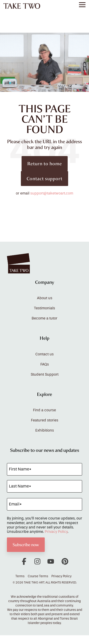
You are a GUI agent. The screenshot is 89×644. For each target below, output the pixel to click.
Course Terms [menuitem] (38, 576)
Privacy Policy (56, 532)
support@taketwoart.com (52, 193)
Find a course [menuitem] (44, 410)
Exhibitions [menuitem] (45, 430)
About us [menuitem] (45, 298)
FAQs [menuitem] (45, 364)
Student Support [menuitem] (45, 374)
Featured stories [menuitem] (45, 420)
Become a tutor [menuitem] (44, 318)
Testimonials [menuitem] (44, 308)
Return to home (45, 164)
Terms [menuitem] (20, 576)
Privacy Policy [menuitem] (61, 576)
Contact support (44, 178)
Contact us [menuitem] (44, 354)
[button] (82, 4)
